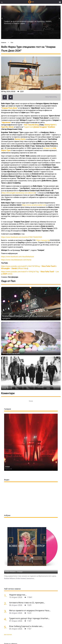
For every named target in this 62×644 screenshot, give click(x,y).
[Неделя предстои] (6, 595)
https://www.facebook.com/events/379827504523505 (22, 237)
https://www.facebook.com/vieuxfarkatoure (18, 257)
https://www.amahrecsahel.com (34, 205)
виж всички (8, 634)
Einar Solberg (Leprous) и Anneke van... (26, 626)
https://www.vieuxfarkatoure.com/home (16, 260)
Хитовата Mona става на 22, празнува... (27, 603)
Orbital (7, 467)
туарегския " (40, 127)
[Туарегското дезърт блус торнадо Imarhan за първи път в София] (6, 619)
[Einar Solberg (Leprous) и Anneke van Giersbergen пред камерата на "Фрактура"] (6, 627)
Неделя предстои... (18, 595)
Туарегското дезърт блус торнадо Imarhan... (29, 618)
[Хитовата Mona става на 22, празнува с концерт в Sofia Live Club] (6, 603)
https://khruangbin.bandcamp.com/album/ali (19, 193)
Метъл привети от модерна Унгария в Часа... (30, 610)
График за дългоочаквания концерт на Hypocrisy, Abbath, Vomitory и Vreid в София (28, 22)
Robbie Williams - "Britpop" (14, 572)
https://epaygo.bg (43, 240)
